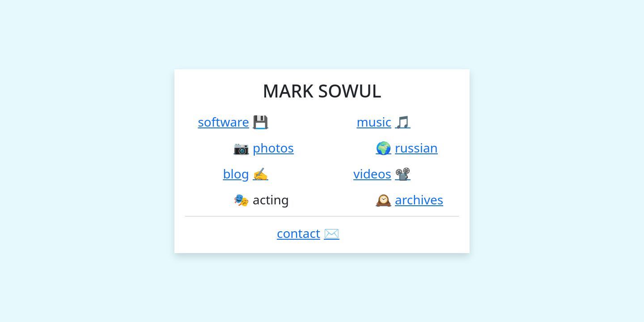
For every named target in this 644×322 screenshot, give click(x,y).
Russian (416, 148)
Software (223, 122)
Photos (273, 148)
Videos (372, 174)
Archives (419, 199)
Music (374, 122)
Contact (299, 233)
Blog (236, 174)
